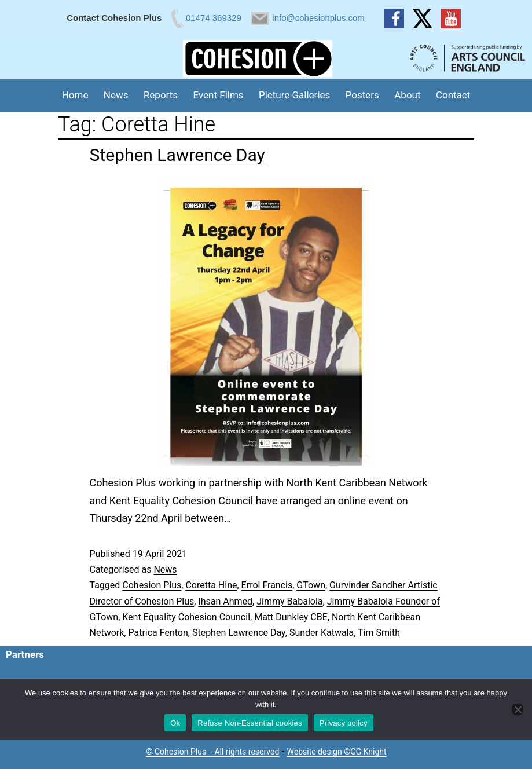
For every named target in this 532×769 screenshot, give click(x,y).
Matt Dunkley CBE (291, 617)
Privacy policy (344, 723)
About (407, 95)
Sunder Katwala (322, 633)
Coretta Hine (211, 585)
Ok (175, 723)
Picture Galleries (294, 95)
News (116, 95)
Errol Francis (267, 585)
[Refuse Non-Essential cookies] (518, 709)
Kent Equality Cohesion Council (186, 617)
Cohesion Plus (152, 585)
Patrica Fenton (158, 633)
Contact (453, 95)
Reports (161, 95)
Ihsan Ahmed (225, 601)
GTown (311, 585)
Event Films (219, 95)
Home (75, 95)
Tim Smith (379, 633)
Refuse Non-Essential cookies (250, 723)
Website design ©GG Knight (337, 752)
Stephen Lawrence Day (177, 155)
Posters (362, 95)
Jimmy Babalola (289, 601)
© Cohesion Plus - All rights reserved (212, 752)
